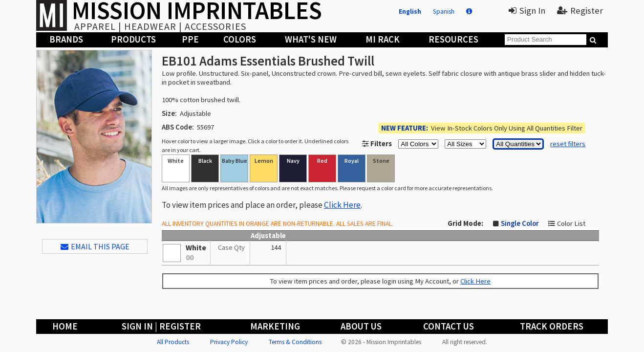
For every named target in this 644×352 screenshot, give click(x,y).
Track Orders (552, 326)
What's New (311, 39)
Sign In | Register (161, 326)
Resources (453, 39)
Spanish (444, 11)
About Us (361, 326)
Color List (571, 223)
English (410, 11)
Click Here (342, 205)
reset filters (568, 144)
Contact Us (449, 326)
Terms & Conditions (295, 342)
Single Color (520, 223)
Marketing (275, 326)
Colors (240, 39)
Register (580, 11)
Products (133, 39)
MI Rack (383, 39)
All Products (173, 342)
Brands (66, 39)
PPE (190, 39)
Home (65, 326)
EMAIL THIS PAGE (95, 246)
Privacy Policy (229, 342)
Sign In (527, 11)
